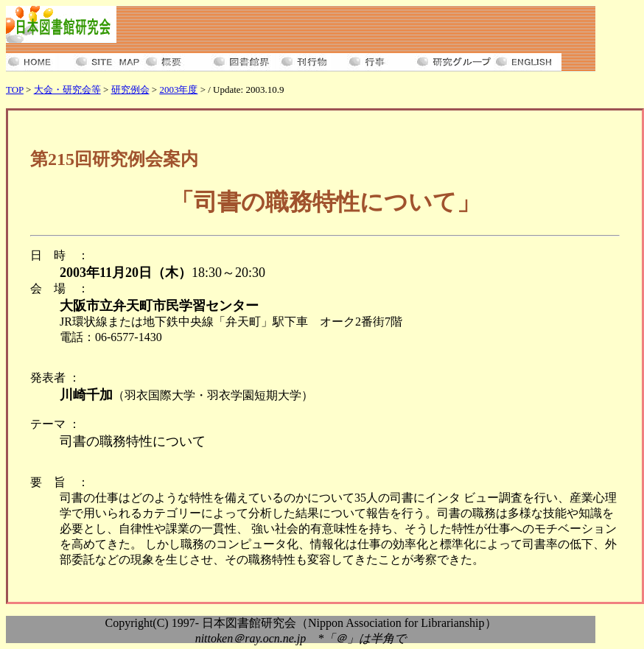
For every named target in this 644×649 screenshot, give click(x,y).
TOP (15, 90)
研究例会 (130, 90)
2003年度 (178, 90)
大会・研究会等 (67, 90)
